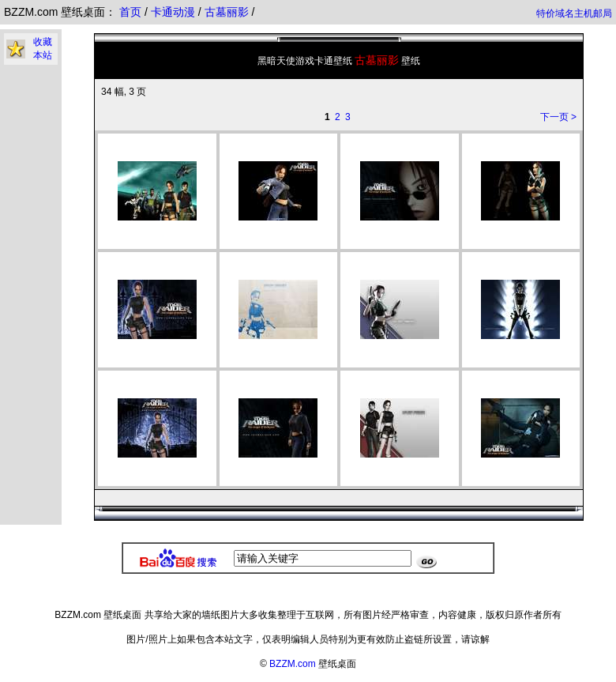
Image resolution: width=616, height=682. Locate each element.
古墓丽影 (228, 12)
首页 (130, 12)
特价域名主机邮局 (574, 13)
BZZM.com (293, 664)
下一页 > (558, 117)
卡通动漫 (175, 12)
